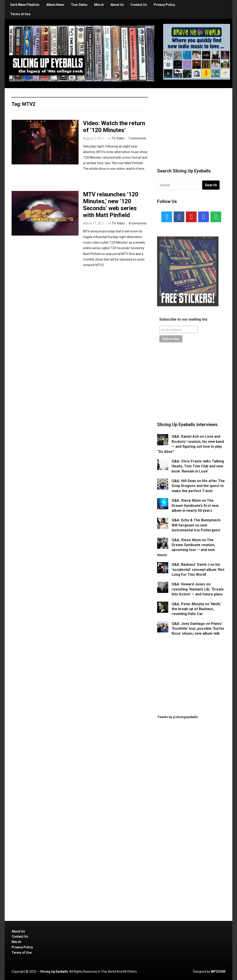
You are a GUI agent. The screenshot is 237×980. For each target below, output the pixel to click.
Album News (55, 5)
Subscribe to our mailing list (183, 319)
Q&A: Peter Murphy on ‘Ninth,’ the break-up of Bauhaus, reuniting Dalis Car (196, 609)
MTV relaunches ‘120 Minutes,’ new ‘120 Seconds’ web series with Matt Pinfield (111, 205)
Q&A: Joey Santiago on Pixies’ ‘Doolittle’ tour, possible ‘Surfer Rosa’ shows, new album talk (198, 629)
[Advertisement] (191, 123)
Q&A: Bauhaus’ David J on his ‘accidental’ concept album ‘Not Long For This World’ (198, 570)
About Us (117, 5)
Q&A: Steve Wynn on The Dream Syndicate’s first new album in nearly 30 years (195, 506)
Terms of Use (20, 14)
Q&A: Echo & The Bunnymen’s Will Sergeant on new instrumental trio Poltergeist (196, 525)
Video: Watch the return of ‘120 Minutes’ (114, 127)
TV (113, 138)
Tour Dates (79, 5)
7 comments (137, 138)
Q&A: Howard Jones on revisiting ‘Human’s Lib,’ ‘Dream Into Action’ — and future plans (198, 589)
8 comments (138, 223)
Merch (99, 5)
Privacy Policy (164, 5)
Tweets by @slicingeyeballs (178, 717)
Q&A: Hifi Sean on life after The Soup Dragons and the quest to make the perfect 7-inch (198, 486)
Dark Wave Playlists (25, 5)
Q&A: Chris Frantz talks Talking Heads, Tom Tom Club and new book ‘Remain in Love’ (198, 466)
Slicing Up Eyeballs (54, 972)
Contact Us (139, 5)
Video (120, 138)
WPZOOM (218, 972)
